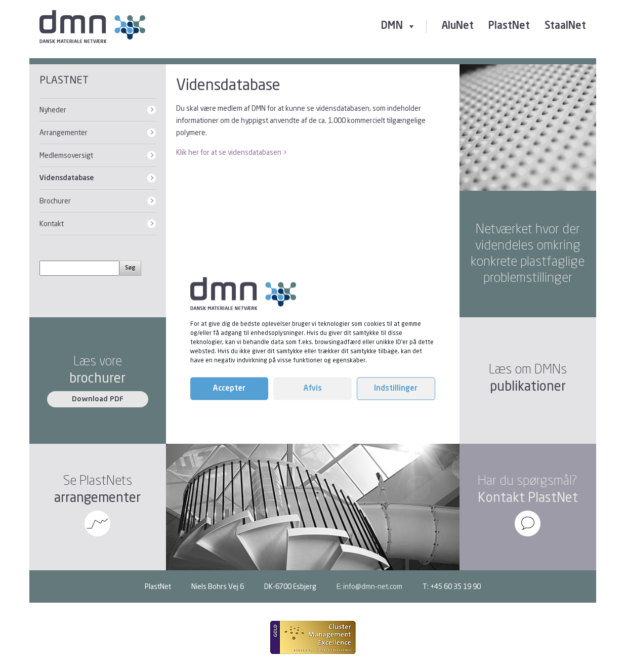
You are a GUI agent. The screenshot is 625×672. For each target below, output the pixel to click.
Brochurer (55, 201)
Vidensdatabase (67, 178)
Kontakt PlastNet (528, 497)
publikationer (528, 386)
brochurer (97, 378)
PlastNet (509, 26)
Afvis (313, 388)
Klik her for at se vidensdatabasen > (232, 152)
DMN (399, 26)
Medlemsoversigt (66, 155)
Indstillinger (396, 388)
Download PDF (98, 399)
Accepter (229, 388)
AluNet (457, 26)
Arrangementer (64, 132)
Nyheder (53, 110)
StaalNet (565, 26)
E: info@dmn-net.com (369, 586)
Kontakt (52, 223)
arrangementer (97, 497)
